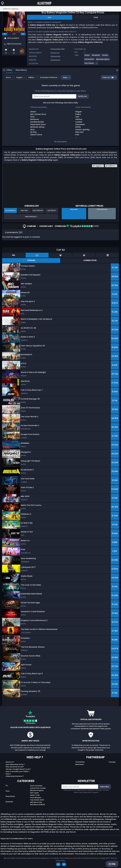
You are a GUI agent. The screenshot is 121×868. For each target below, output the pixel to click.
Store (8, 77)
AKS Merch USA (36, 802)
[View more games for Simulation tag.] (96, 56)
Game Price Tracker (38, 788)
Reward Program (37, 790)
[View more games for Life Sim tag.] (105, 56)
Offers (7, 70)
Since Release (10, 210)
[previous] (5, 34)
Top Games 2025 (37, 800)
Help (112, 864)
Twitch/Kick (80, 762)
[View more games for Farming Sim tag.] (89, 60)
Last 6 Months (38, 210)
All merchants (60, 142)
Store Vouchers (36, 786)
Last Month (52, 210)
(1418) (82, 226)
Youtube (112, 762)
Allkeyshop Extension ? (15, 776)
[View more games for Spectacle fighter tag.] (103, 60)
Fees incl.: (108, 77)
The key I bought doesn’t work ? (18, 769)
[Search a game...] (60, 9)
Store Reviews (36, 798)
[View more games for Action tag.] (87, 56)
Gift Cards (34, 793)
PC (7, 786)
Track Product (31, 217)
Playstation (10, 796)
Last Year (24, 210)
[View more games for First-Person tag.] (89, 64)
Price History (19, 70)
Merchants (80, 764)
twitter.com (55, 53)
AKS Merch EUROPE (37, 805)
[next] (23, 34)
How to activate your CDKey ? (18, 771)
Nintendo (9, 802)
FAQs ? (8, 774)
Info (50, 17)
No (64, 864)
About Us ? (10, 762)
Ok (58, 864)
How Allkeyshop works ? (15, 764)
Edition (31, 77)
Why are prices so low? (15, 767)
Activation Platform (49, 77)
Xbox (8, 791)
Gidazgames (55, 56)
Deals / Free (35, 795)
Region (19, 77)
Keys (65, 77)
